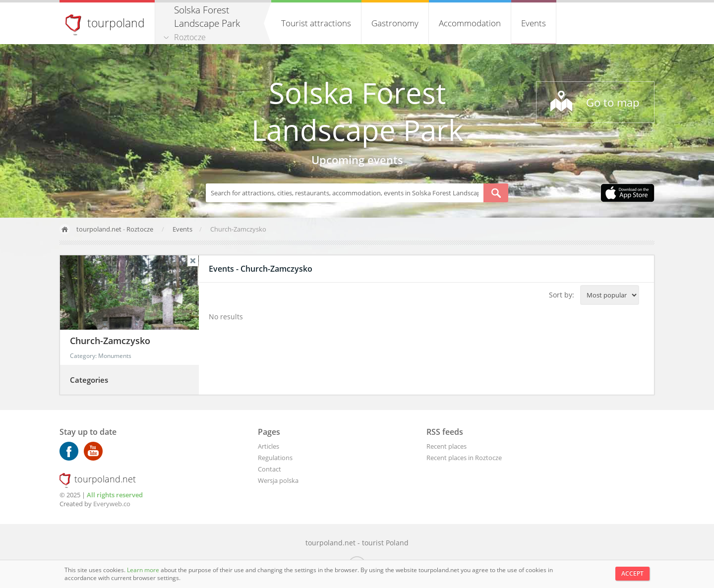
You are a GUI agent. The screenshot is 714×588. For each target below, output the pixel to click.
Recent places (446, 446)
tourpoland (116, 23)
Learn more (144, 570)
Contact (269, 469)
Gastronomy (395, 23)
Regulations (275, 458)
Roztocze (190, 37)
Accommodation (470, 23)
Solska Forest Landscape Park (357, 111)
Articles (268, 446)
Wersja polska (278, 480)
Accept (632, 573)
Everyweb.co (112, 504)
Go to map (613, 102)
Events (534, 23)
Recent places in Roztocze (464, 458)
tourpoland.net (99, 229)
